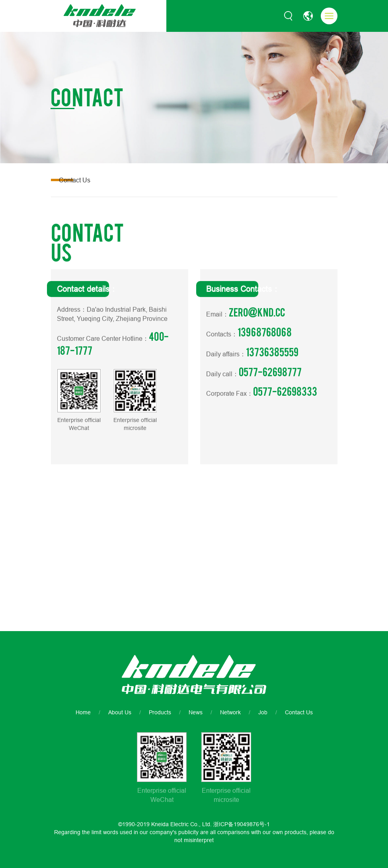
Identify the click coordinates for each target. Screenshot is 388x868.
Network (230, 712)
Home (83, 712)
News (196, 712)
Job (263, 712)
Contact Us (299, 712)
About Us (120, 712)
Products (160, 712)
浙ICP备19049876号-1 (242, 824)
